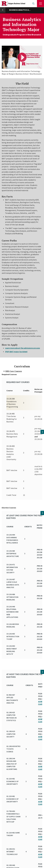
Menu (40, 4)
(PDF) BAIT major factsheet (16, 352)
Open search (33, 4)
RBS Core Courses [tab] (12, 371)
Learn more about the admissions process (23, 348)
